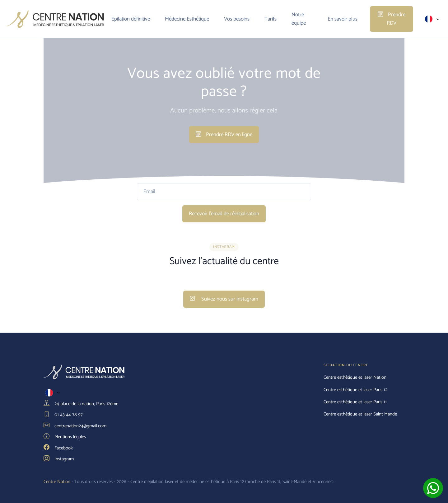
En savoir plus (343, 19)
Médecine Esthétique (187, 19)
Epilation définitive (131, 19)
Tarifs (271, 19)
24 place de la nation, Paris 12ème (81, 404)
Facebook (58, 448)
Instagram (59, 459)
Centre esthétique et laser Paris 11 (355, 402)
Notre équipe (299, 19)
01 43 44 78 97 (63, 415)
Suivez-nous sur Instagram (224, 299)
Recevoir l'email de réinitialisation (224, 214)
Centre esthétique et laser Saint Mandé (360, 414)
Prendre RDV (392, 19)
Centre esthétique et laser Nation (355, 377)
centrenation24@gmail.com (75, 426)
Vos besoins (237, 19)
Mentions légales (65, 437)
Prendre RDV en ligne (224, 135)
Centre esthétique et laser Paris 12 (355, 390)
